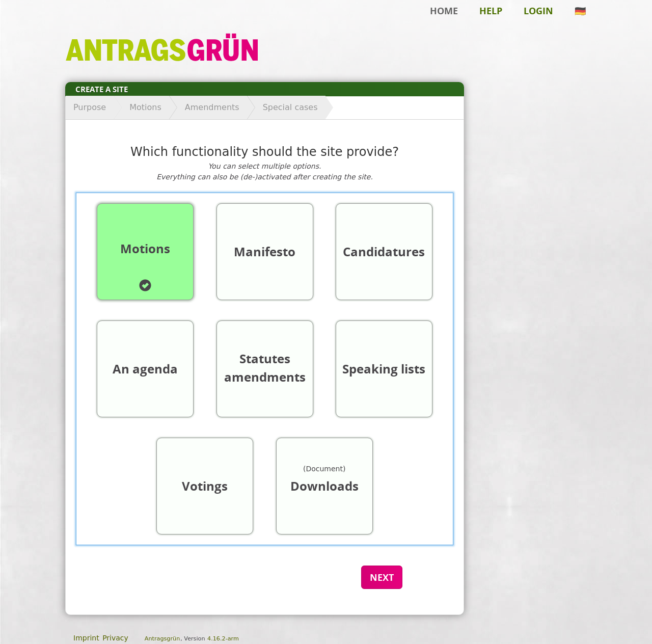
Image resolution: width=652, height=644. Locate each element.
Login (538, 11)
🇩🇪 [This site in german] (580, 11)
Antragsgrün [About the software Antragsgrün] (162, 639)
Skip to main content (43, 23)
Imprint (86, 638)
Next (382, 577)
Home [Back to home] (444, 11)
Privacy (115, 638)
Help (491, 11)
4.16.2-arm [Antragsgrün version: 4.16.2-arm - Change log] (223, 639)
